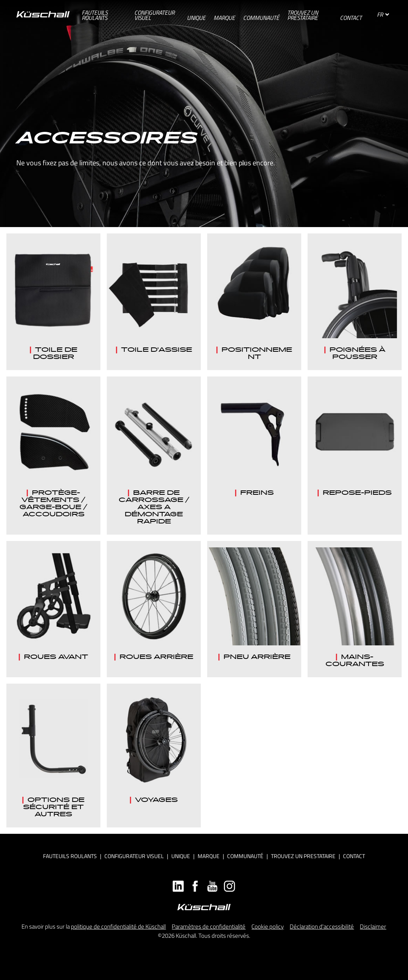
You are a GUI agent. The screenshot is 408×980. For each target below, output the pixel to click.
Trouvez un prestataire (303, 856)
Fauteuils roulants (70, 856)
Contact (354, 856)
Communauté (245, 856)
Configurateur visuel (134, 856)
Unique (181, 856)
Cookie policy (268, 926)
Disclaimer (373, 926)
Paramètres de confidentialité (209, 926)
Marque (209, 856)
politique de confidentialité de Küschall (118, 926)
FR (383, 15)
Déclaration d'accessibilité (322, 926)
